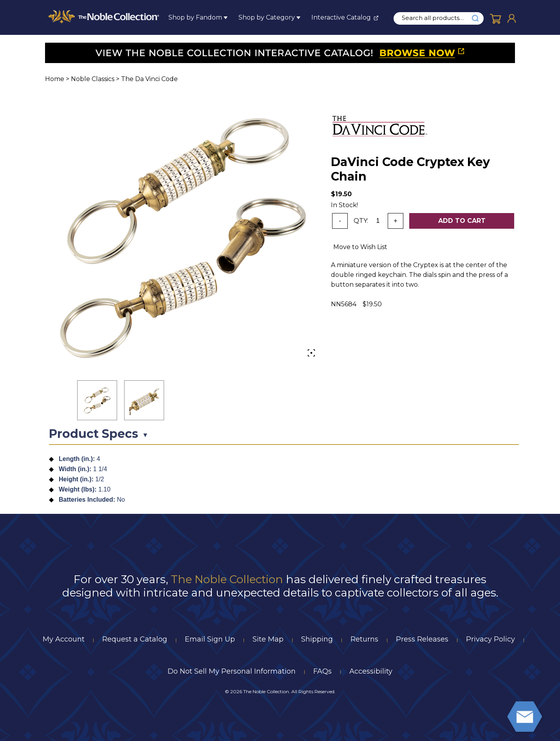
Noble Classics (93, 79)
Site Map (268, 639)
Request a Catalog (135, 639)
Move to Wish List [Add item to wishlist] (360, 247)
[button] (97, 400)
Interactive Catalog (341, 17)
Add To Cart (462, 221)
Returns (364, 639)
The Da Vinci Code (149, 79)
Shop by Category (267, 17)
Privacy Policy (490, 639)
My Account (64, 639)
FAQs (322, 671)
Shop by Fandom (195, 17)
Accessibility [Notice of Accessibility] (371, 671)
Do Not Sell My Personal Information (232, 671)
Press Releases (422, 639)
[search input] (437, 18)
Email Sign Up (210, 639)
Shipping (317, 639)
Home (55, 79)
